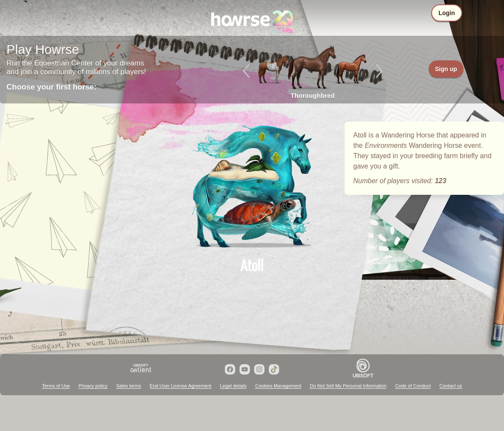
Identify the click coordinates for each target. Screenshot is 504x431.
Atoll (252, 186)
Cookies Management (278, 386)
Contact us (451, 386)
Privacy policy (93, 386)
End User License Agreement (181, 386)
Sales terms (129, 386)
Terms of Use (56, 386)
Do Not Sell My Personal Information (348, 386)
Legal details (233, 386)
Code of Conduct (413, 386)
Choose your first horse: (51, 87)
